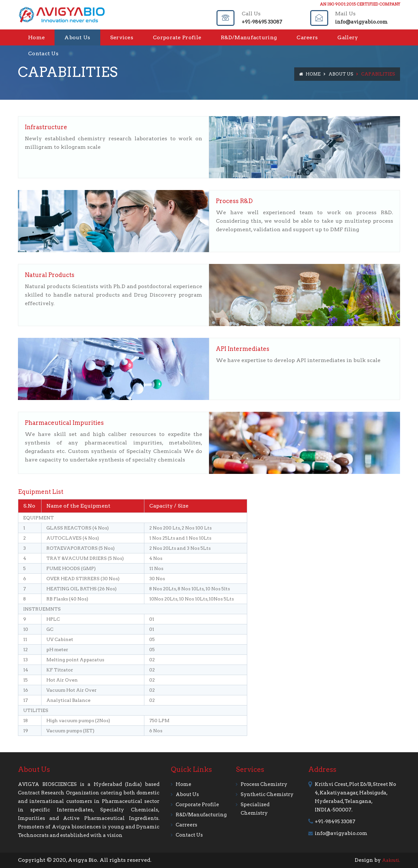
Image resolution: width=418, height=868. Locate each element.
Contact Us (43, 53)
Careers (307, 37)
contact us (189, 835)
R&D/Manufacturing (249, 37)
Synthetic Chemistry (267, 794)
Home (36, 37)
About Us (77, 37)
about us (187, 794)
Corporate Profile (177, 37)
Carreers (186, 825)
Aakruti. (391, 860)
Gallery (348, 37)
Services (122, 37)
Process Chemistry (264, 784)
